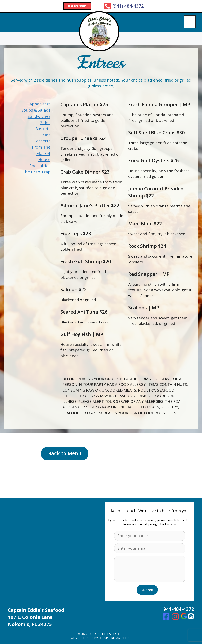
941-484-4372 (179, 609)
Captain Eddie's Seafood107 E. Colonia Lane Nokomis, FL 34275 (36, 617)
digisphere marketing (115, 638)
